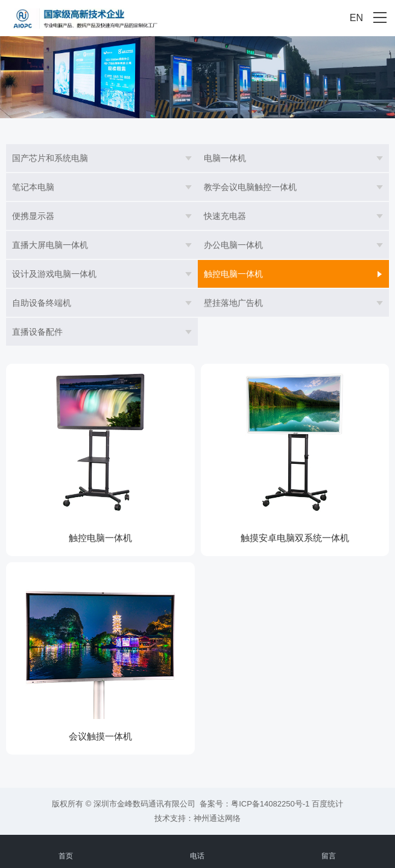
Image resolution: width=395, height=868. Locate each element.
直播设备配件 (37, 332)
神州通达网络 (217, 818)
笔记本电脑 (33, 187)
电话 (197, 849)
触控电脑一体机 (233, 274)
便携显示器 (33, 216)
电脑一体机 (225, 158)
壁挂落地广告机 (233, 303)
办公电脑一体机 (233, 245)
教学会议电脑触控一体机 (250, 187)
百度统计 (327, 804)
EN (356, 18)
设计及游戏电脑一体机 (54, 274)
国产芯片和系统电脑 (50, 158)
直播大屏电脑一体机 (50, 245)
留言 (329, 849)
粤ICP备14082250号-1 (270, 804)
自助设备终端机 (42, 303)
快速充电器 (225, 216)
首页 (66, 849)
